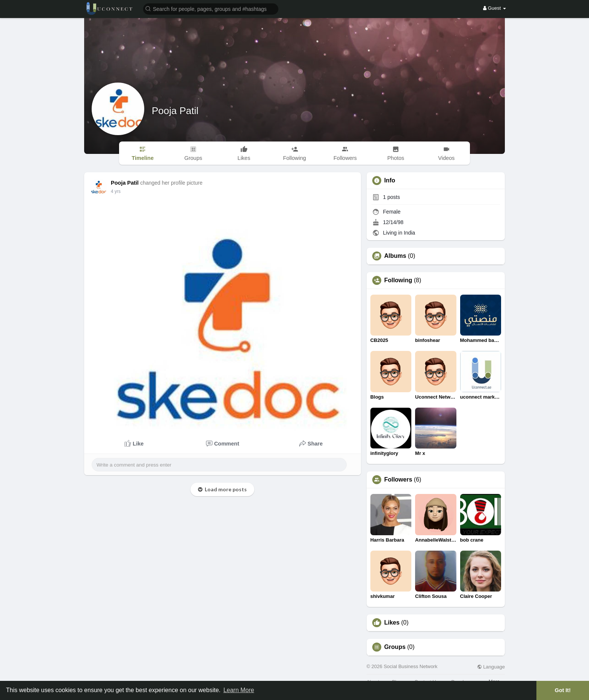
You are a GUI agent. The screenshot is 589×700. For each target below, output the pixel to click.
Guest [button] (495, 8)
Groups (395, 647)
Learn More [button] (239, 690)
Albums (395, 256)
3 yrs (116, 191)
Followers (398, 480)
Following (398, 280)
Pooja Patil (175, 111)
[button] (211, 8)
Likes (392, 623)
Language (491, 667)
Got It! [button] (563, 690)
